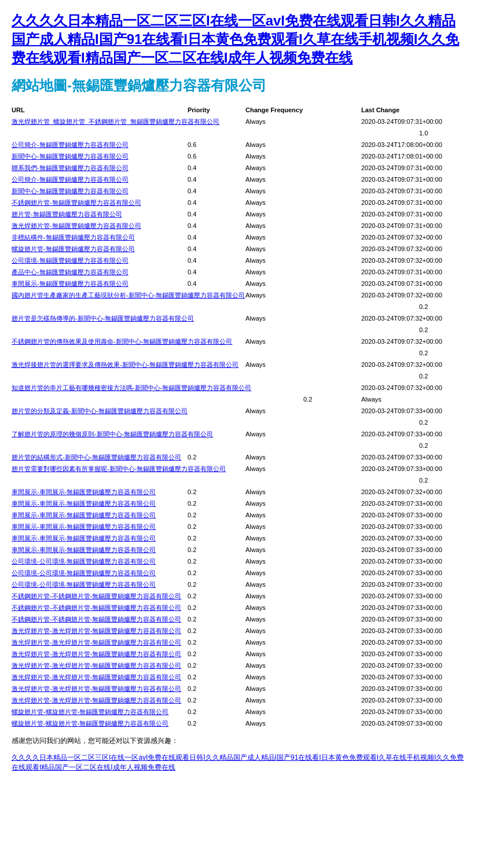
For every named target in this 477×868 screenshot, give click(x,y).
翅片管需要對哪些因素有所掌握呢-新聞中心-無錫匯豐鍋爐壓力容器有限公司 (119, 469)
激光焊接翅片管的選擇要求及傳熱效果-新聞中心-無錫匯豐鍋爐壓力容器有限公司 (125, 365)
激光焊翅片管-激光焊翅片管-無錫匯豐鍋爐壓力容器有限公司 (96, 631)
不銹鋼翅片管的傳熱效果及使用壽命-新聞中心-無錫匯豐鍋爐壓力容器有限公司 (122, 341)
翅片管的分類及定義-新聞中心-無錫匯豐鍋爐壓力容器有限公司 (100, 411)
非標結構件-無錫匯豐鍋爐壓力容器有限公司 (73, 237)
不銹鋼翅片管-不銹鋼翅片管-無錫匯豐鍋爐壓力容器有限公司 (96, 596)
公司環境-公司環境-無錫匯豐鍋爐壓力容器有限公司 (84, 561)
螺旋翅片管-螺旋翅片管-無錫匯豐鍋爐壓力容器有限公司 (90, 712)
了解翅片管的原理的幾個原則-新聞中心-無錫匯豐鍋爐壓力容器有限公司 (112, 434)
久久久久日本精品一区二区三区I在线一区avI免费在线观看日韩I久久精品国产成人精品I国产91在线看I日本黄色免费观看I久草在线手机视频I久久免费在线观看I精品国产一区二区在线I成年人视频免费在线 (235, 39)
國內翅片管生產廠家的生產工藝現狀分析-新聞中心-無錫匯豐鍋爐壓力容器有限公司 (128, 295)
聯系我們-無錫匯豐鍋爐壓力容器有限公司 (70, 168)
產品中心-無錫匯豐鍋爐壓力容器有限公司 (70, 272)
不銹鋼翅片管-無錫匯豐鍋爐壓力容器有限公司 (76, 203)
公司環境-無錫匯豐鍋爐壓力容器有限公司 (70, 260)
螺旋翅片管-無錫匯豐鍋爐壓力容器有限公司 (73, 249)
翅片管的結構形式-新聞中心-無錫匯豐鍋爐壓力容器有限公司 (96, 457)
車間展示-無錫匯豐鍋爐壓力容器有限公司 (70, 284)
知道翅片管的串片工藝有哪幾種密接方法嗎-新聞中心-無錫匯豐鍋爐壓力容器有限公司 (131, 388)
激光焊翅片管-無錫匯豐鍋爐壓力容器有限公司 (76, 226)
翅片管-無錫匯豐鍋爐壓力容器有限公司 (67, 214)
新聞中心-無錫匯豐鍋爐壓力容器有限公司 (70, 156)
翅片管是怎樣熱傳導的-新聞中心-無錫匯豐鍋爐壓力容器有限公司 (103, 318)
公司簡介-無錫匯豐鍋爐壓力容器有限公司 (70, 145)
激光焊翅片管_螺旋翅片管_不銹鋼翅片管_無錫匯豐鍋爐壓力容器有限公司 (115, 122)
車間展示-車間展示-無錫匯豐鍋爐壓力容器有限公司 (84, 492)
